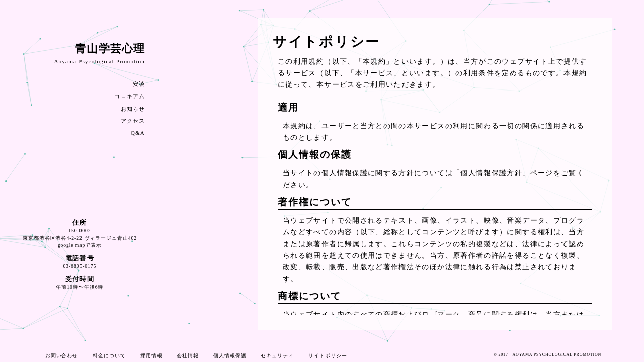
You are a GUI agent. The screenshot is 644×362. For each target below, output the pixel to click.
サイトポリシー (328, 356)
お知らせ (133, 109)
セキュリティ (277, 356)
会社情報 (188, 356)
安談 (139, 84)
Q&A (138, 133)
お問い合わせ (62, 356)
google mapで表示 (80, 245)
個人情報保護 (230, 356)
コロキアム (130, 96)
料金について (109, 356)
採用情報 (151, 356)
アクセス (133, 121)
